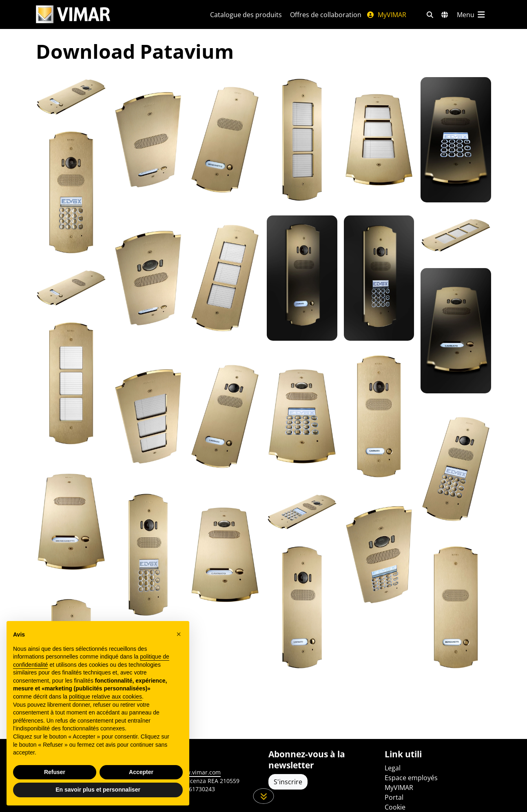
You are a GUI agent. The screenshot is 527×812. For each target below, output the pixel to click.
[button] (179, 634)
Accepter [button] (141, 772)
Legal (393, 768)
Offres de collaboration (326, 15)
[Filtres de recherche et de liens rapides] (430, 15)
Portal (394, 797)
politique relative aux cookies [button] (105, 697)
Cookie (395, 807)
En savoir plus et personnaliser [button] (98, 790)
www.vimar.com (199, 772)
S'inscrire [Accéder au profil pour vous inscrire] (288, 782)
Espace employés (411, 778)
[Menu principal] (472, 15)
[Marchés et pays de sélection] (445, 15)
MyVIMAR (386, 15)
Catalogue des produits (246, 15)
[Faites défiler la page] (264, 796)
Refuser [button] (55, 772)
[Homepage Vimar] (113, 14)
